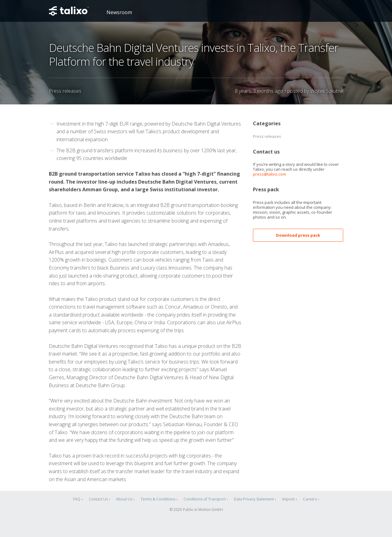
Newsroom (119, 12)
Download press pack (298, 235)
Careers (310, 499)
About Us (124, 499)
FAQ (77, 499)
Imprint (288, 499)
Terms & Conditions (158, 499)
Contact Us (98, 499)
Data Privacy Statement (254, 499)
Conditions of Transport (205, 499)
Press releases (267, 136)
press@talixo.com (270, 174)
